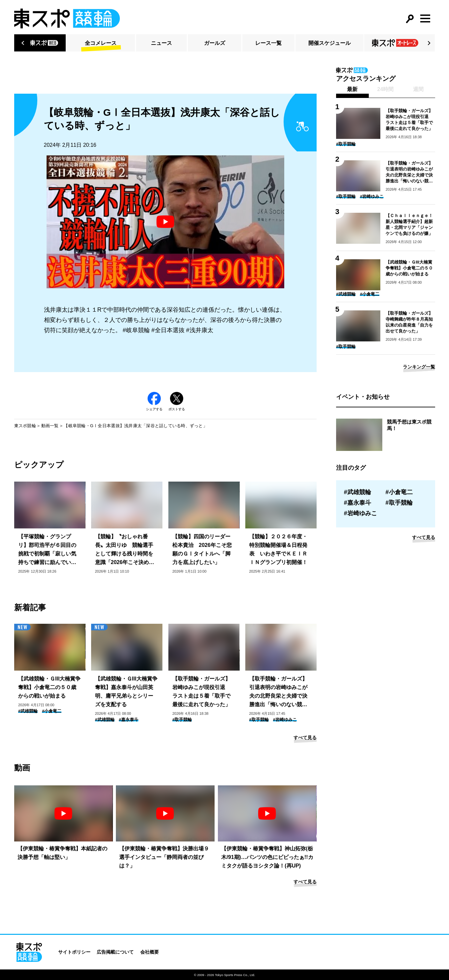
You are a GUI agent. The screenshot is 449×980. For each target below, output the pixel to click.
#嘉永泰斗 (129, 720)
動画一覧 (50, 426)
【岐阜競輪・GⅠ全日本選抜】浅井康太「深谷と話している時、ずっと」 (136, 426)
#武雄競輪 (28, 711)
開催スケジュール (329, 43)
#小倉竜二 (52, 711)
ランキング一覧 (419, 367)
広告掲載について (115, 952)
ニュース (161, 43)
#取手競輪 (182, 720)
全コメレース (101, 43)
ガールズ (215, 43)
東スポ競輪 (25, 426)
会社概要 (150, 952)
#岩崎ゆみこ (285, 720)
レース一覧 (268, 43)
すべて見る (305, 738)
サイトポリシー (74, 952)
